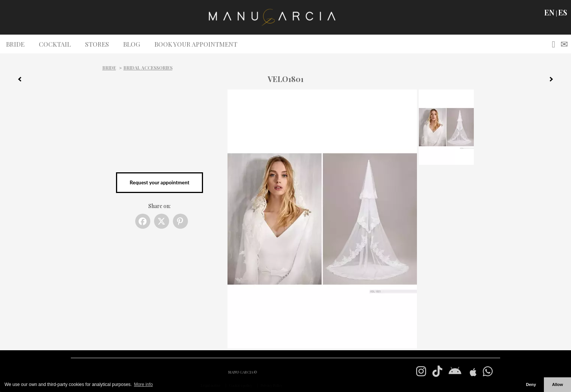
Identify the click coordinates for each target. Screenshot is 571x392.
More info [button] (144, 384)
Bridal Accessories (148, 68)
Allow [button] (558, 384)
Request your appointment (159, 182)
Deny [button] (531, 384)
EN (549, 12)
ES (563, 12)
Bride (109, 68)
